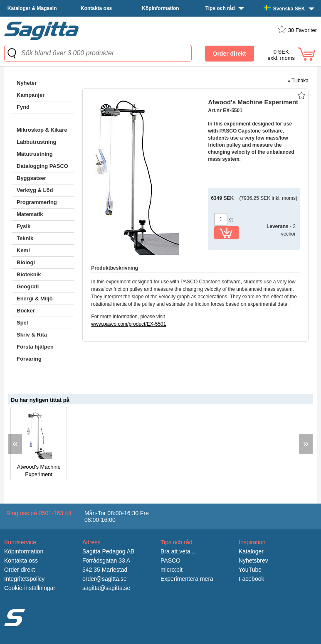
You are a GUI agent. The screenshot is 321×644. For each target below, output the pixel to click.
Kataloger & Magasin (32, 8)
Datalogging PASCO (42, 166)
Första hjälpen (35, 347)
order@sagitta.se (105, 579)
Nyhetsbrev (253, 560)
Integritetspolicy (24, 579)
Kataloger (251, 551)
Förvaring (29, 359)
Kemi (23, 250)
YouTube (250, 570)
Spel (22, 323)
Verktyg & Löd (35, 190)
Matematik (30, 214)
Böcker (26, 311)
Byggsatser (31, 178)
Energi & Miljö (35, 299)
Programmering (37, 202)
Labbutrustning (36, 142)
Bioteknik (29, 274)
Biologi (26, 262)
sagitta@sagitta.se (106, 588)
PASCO (170, 560)
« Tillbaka (298, 81)
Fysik (23, 226)
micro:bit (172, 570)
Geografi (28, 286)
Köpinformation (160, 8)
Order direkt (20, 570)
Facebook (251, 579)
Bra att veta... (178, 551)
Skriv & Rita (32, 335)
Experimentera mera (187, 579)
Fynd (23, 107)
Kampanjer (31, 95)
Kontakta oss (96, 8)
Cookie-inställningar (30, 588)
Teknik (25, 238)
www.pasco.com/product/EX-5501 (128, 324)
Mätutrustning (35, 154)
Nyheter (27, 83)
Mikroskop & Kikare (42, 130)
